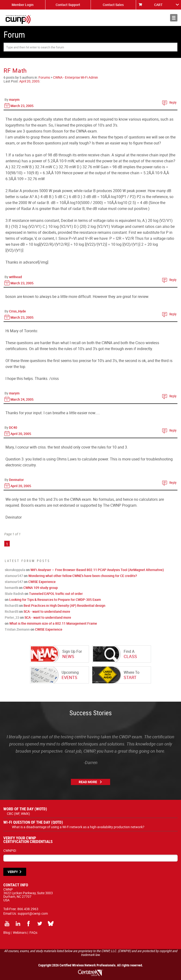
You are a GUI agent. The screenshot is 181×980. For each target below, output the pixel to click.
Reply (173, 102)
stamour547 (14, 576)
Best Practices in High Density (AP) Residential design (64, 605)
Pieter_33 (12, 617)
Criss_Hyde (17, 311)
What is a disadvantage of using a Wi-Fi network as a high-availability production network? (78, 827)
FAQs (33, 932)
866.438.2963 (28, 909)
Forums (44, 77)
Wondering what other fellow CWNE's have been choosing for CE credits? (83, 576)
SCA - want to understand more (47, 611)
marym (14, 100)
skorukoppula (15, 570)
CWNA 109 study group (41, 588)
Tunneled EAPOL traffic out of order (56, 594)
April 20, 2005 (29, 81)
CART (158, 5)
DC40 (13, 427)
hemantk (11, 588)
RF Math (15, 70)
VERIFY (13, 872)
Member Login (23, 5)
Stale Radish (14, 594)
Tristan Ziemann (17, 629)
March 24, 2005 (22, 399)
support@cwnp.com (33, 913)
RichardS (12, 605)
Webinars (20, 932)
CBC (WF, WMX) (18, 814)
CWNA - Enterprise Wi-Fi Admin (76, 77)
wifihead (15, 277)
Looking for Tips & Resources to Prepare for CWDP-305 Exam (55, 600)
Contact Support (68, 5)
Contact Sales (113, 5)
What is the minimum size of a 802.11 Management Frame (53, 623)
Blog (7, 932)
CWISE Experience (42, 582)
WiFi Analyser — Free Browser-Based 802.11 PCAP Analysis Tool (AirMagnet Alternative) (97, 570)
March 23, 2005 (22, 106)
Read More (88, 782)
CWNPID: (10, 850)
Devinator (16, 480)
